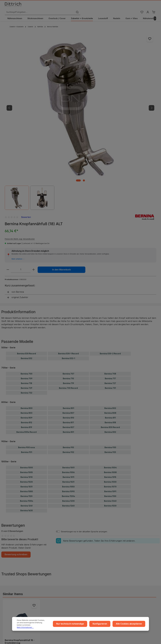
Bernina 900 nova (27, 281)
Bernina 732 (27, 226)
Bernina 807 (68, 247)
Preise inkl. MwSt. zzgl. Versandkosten (111, 57)
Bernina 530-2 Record (110, 187)
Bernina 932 (68, 286)
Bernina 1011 (68, 311)
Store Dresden (92, 579)
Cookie (48, 579)
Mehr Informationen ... (25, 627)
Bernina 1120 (27, 330)
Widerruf (49, 574)
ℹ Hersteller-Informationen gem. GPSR (80, 546)
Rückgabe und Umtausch (96, 574)
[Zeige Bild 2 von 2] (51, 113)
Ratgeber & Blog (133, 562)
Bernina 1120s (68, 330)
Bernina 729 (27, 222)
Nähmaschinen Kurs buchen (21, 589)
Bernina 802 (110, 242)
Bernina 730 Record (68, 222)
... (86, 562)
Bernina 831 (68, 266)
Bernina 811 (110, 251)
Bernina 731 (110, 222)
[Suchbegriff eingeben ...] (78, 7)
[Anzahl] (112, 92)
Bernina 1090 (68, 325)
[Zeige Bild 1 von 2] (46, 113)
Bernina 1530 (110, 339)
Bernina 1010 (27, 311)
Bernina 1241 (27, 339)
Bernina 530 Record (27, 187)
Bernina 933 (110, 286)
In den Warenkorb (120, 101)
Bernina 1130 (110, 330)
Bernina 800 (27, 242)
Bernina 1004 (110, 301)
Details (21, 499)
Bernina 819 (27, 261)
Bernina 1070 (110, 320)
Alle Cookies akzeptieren (131, 625)
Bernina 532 (27, 192)
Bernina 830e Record (27, 266)
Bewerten (117, 35)
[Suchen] (115, 7)
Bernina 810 (68, 251)
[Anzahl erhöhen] (125, 92)
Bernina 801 (68, 242)
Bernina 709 (27, 212)
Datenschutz (50, 570)
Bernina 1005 (27, 306)
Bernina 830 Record (110, 261)
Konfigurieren (105, 625)
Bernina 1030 (110, 316)
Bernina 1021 (68, 316)
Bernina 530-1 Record (68, 187)
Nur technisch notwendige (78, 625)
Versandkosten (146, 639)
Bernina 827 (68, 261)
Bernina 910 (68, 281)
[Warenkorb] (153, 7)
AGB (47, 566)
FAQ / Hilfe (130, 583)
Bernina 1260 (68, 339)
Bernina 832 (110, 266)
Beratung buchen (16, 592)
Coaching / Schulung (135, 566)
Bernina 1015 (110, 311)
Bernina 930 (110, 281)
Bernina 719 (68, 217)
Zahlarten (89, 570)
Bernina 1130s (27, 335)
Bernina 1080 (27, 325)
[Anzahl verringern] (99, 92)
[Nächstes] (155, 16)
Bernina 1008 (110, 306)
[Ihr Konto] (147, 7)
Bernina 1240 (110, 335)
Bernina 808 (110, 247)
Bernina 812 (27, 256)
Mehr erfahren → (109, 81)
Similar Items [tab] (13, 427)
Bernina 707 (68, 207)
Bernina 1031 (27, 320)
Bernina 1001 (68, 301)
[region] (48, 81)
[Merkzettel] (141, 7)
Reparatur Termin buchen (20, 595)
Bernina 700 (27, 207)
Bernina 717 (110, 212)
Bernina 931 (27, 286)
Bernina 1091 (110, 325)
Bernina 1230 (68, 335)
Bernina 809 (27, 251)
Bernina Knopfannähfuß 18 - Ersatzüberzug (20, 475)
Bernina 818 (110, 256)
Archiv (88, 583)
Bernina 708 (110, 207)
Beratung (129, 570)
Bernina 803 (27, 247)
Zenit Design (88, 640)
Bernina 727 (110, 217)
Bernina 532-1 (68, 192)
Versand (89, 566)
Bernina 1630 (27, 344)
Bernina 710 (68, 212)
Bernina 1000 (27, 301)
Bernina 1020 (27, 316)
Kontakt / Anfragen (134, 579)
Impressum (50, 562)
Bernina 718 (27, 217)
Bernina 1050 (68, 320)
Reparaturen (131, 574)
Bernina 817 (68, 256)
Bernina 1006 (68, 306)
